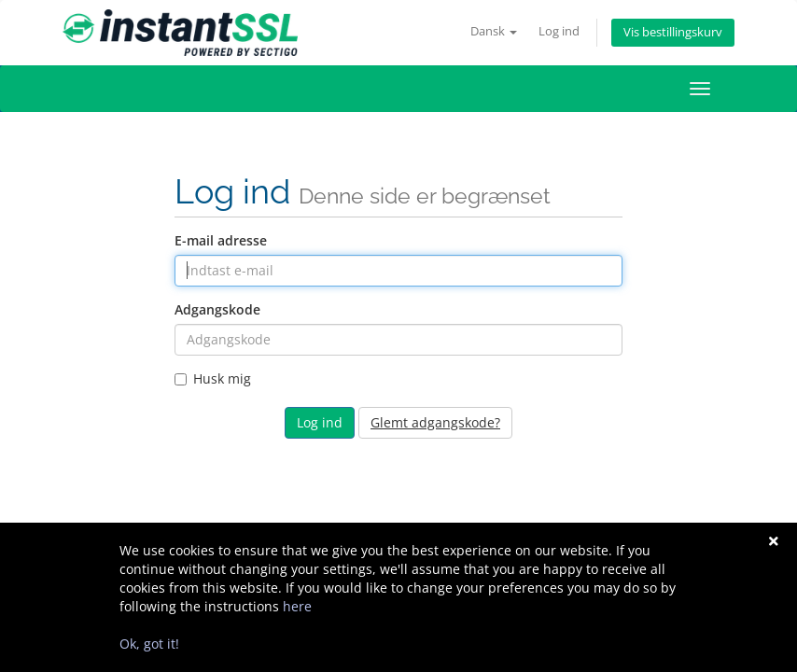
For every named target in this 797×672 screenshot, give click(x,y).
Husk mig (213, 378)
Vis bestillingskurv (673, 32)
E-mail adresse (221, 240)
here (297, 606)
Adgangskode (217, 309)
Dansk (494, 31)
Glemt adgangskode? (435, 422)
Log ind (559, 31)
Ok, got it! (149, 644)
